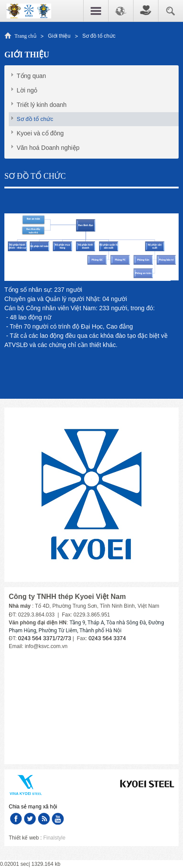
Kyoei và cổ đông (40, 133)
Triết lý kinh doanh (42, 105)
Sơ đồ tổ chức (35, 119)
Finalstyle (55, 838)
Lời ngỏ (27, 90)
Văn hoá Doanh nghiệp (48, 148)
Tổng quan (31, 76)
